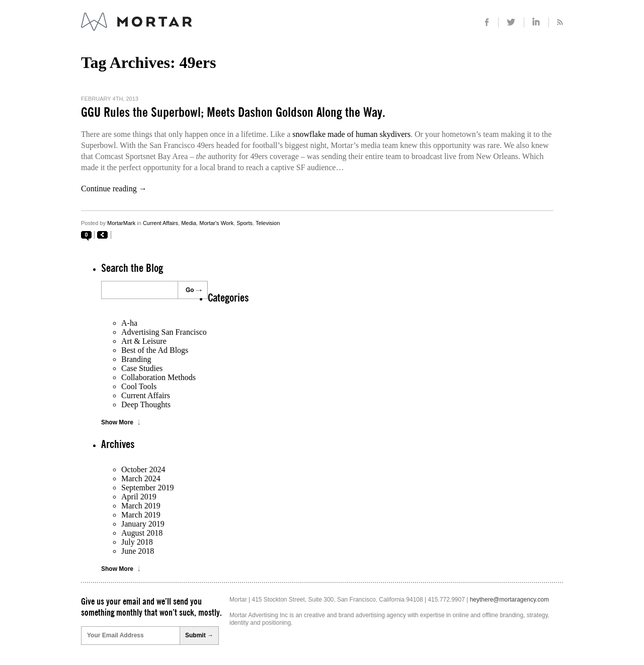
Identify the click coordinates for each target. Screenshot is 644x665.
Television (268, 223)
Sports (245, 223)
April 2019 (139, 497)
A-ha (129, 323)
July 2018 (137, 542)
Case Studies (142, 368)
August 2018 (142, 533)
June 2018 (138, 551)
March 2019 (141, 506)
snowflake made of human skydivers (351, 134)
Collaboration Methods (158, 377)
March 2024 (141, 478)
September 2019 (147, 488)
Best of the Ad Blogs (155, 350)
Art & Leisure (144, 341)
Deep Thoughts (146, 404)
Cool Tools (139, 386)
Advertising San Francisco (164, 332)
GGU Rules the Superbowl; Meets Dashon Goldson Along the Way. (233, 113)
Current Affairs (160, 223)
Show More (117, 422)
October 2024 (143, 469)
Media (189, 223)
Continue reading (114, 189)
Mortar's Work (216, 223)
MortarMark (121, 223)
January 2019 (143, 524)
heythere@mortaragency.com (509, 600)
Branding (136, 359)
